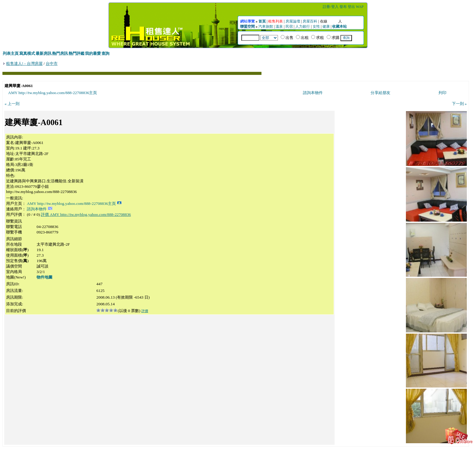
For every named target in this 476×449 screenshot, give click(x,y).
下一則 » (459, 104)
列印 (442, 93)
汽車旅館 (266, 26)
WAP (360, 7)
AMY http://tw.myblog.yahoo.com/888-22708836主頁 (53, 93)
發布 (343, 7)
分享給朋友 (380, 93)
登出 (351, 7)
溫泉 (279, 26)
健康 (326, 26)
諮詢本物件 (313, 93)
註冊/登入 (330, 7)
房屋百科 (310, 21)
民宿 (289, 26)
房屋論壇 (293, 21)
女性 (316, 26)
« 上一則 (12, 104)
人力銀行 (303, 26)
